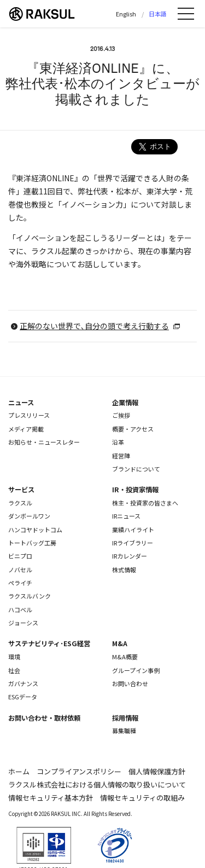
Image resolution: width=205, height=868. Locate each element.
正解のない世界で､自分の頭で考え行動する (94, 326)
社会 (14, 670)
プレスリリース (29, 415)
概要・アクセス (133, 429)
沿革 (118, 442)
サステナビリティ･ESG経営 (49, 643)
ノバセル (20, 570)
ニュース (21, 403)
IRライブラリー (133, 543)
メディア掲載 (26, 429)
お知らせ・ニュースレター (44, 442)
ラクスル (20, 503)
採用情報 (125, 718)
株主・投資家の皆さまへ (145, 503)
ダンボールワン (29, 516)
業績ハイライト (133, 530)
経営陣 (121, 456)
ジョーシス (23, 623)
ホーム (19, 771)
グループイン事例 (136, 670)
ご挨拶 (121, 415)
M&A (120, 643)
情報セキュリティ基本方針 (51, 798)
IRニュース (126, 516)
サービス (21, 490)
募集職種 (124, 731)
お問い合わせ (130, 683)
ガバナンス (23, 683)
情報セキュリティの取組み (142, 798)
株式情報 (124, 570)
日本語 (158, 14)
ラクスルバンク (30, 596)
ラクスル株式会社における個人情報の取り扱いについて (97, 784)
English (126, 14)
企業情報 (125, 403)
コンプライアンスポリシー (79, 771)
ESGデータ (23, 697)
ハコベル (20, 610)
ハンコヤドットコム (35, 530)
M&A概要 (125, 657)
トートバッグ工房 (32, 543)
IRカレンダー (130, 556)
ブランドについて (136, 469)
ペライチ (20, 583)
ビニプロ (20, 556)
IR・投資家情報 (135, 490)
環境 (14, 657)
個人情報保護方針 (157, 771)
